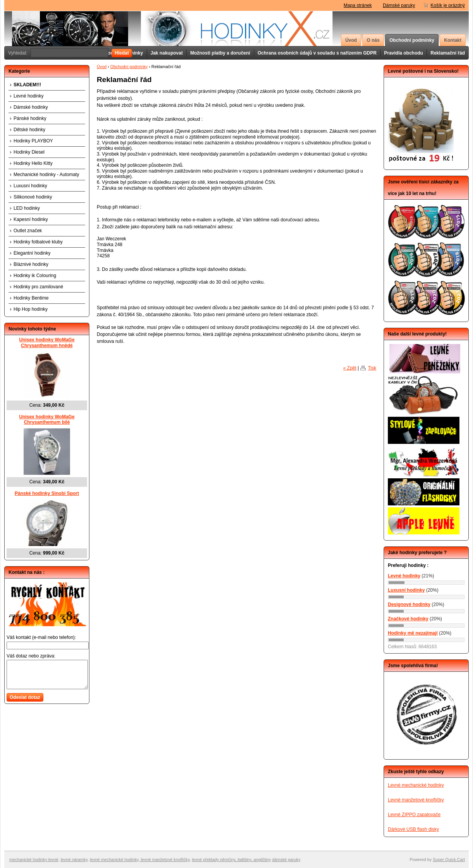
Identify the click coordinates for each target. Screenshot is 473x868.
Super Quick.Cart (449, 859)
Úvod (351, 40)
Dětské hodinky (29, 130)
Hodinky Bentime (31, 298)
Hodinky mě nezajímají (413, 633)
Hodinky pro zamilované (38, 287)
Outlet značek (28, 231)
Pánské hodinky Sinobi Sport (47, 493)
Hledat (122, 53)
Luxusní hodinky (30, 186)
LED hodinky (27, 208)
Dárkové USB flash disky (413, 829)
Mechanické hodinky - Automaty (46, 175)
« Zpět (350, 368)
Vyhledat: (18, 53)
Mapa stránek (358, 5)
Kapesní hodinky (31, 219)
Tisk (372, 368)
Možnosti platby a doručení (220, 53)
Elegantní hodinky (32, 253)
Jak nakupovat (167, 53)
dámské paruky (286, 859)
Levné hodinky (28, 96)
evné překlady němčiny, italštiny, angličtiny (232, 859)
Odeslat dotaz (25, 697)
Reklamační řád (448, 53)
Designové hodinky (409, 604)
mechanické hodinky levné (34, 859)
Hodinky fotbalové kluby (38, 242)
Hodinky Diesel (29, 152)
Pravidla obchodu (404, 53)
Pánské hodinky (30, 118)
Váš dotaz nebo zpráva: (31, 656)
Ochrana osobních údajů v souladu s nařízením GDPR (317, 53)
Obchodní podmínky (412, 40)
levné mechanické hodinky (114, 859)
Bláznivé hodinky (31, 264)
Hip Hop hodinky (31, 309)
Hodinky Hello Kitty (33, 163)
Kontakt (453, 40)
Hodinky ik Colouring (35, 276)
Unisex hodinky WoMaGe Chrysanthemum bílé (47, 420)
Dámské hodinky (31, 107)
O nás (373, 40)
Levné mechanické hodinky (416, 785)
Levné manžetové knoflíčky (416, 800)
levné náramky (74, 859)
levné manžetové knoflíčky (165, 859)
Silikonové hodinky (33, 197)
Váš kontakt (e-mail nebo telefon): (41, 637)
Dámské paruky (399, 5)
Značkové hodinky (408, 619)
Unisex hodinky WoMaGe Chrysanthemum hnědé (47, 343)
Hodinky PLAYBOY (33, 141)
